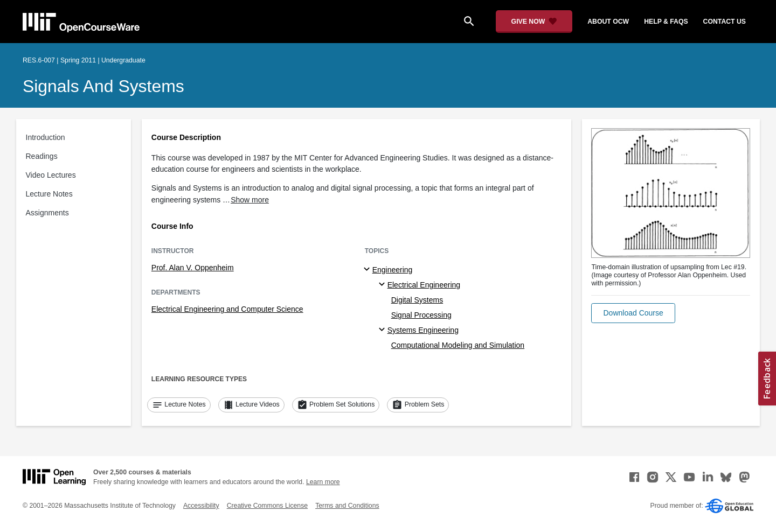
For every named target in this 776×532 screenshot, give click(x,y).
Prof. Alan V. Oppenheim (193, 268)
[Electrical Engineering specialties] (383, 285)
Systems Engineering (423, 330)
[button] (633, 313)
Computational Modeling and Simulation (458, 345)
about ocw (608, 22)
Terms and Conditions (347, 506)
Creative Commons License (267, 506)
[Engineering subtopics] (368, 270)
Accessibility (201, 506)
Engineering (393, 270)
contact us (725, 22)
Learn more (323, 482)
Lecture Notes (49, 194)
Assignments (47, 213)
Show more (250, 200)
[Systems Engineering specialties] (383, 330)
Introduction (46, 137)
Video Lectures (51, 175)
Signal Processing (421, 315)
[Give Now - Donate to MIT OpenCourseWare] (534, 22)
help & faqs (666, 22)
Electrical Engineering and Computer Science (227, 309)
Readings (42, 156)
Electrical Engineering (424, 285)
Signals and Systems (103, 86)
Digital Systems (417, 300)
